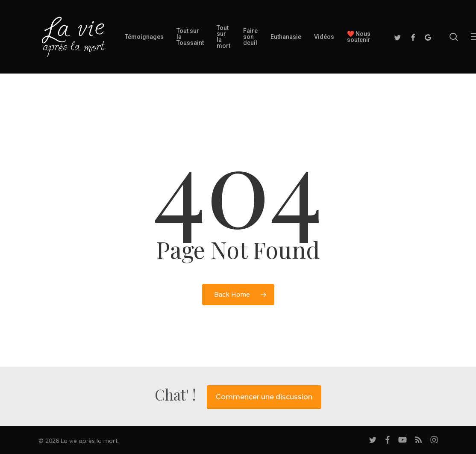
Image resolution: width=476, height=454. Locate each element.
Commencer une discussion (264, 397)
